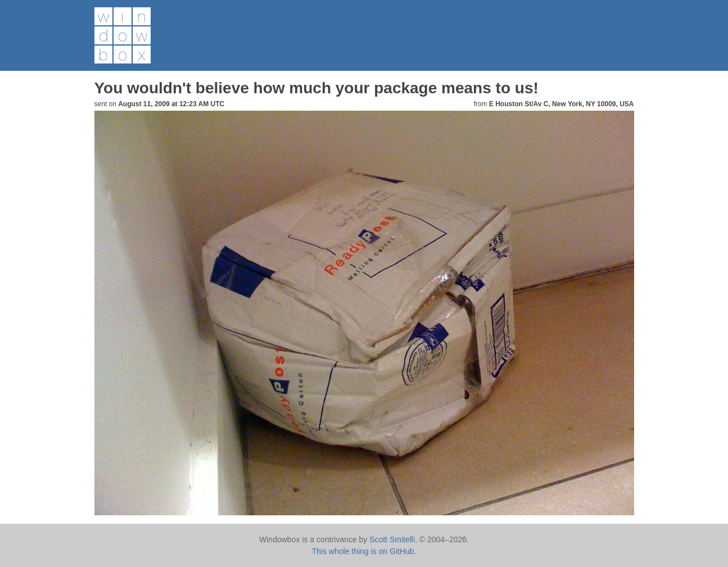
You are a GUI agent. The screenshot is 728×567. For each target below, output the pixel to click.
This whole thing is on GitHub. (364, 551)
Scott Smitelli (392, 539)
